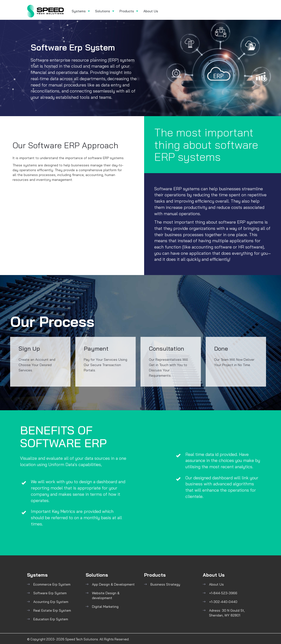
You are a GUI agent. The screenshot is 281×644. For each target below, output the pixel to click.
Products (129, 11)
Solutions (105, 11)
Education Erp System (51, 619)
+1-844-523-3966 (223, 593)
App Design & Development (113, 584)
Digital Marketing (105, 607)
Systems (81, 11)
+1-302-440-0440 (223, 602)
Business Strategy (165, 584)
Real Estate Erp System (52, 610)
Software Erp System (50, 593)
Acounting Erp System (51, 602)
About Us (151, 11)
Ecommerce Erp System (52, 584)
